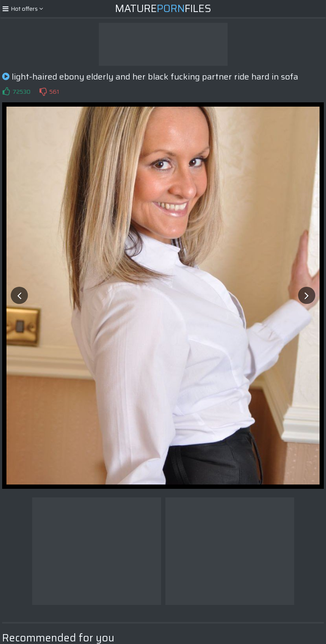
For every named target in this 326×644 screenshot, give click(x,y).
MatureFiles (163, 9)
